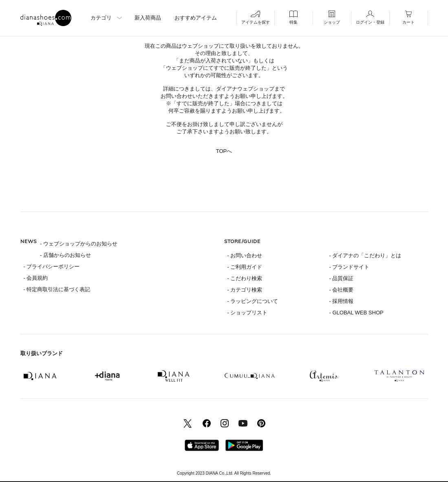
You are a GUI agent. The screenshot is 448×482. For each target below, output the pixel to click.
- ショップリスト (248, 313)
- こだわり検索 (245, 278)
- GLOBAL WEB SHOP (356, 313)
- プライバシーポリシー (52, 266)
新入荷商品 (148, 18)
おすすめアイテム (196, 18)
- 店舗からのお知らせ (65, 255)
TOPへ (224, 151)
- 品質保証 (342, 278)
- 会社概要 (342, 290)
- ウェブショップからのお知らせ (79, 244)
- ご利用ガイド (245, 267)
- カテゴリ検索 (245, 290)
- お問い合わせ (245, 255)
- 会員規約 (36, 278)
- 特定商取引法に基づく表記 (57, 289)
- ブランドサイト (350, 267)
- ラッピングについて (253, 301)
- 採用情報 (342, 301)
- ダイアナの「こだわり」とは (365, 255)
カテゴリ (101, 18)
